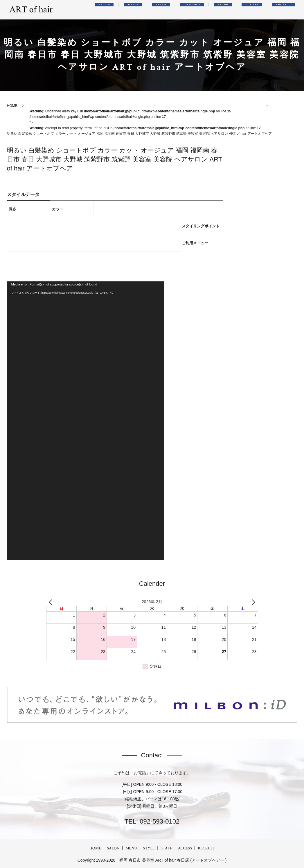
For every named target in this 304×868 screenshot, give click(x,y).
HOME (95, 848)
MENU (162, 10)
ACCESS (260, 10)
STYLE (184, 10)
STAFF (236, 10)
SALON (139, 10)
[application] (85, 421)
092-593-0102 (159, 821)
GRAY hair (210, 10)
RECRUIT (286, 10)
